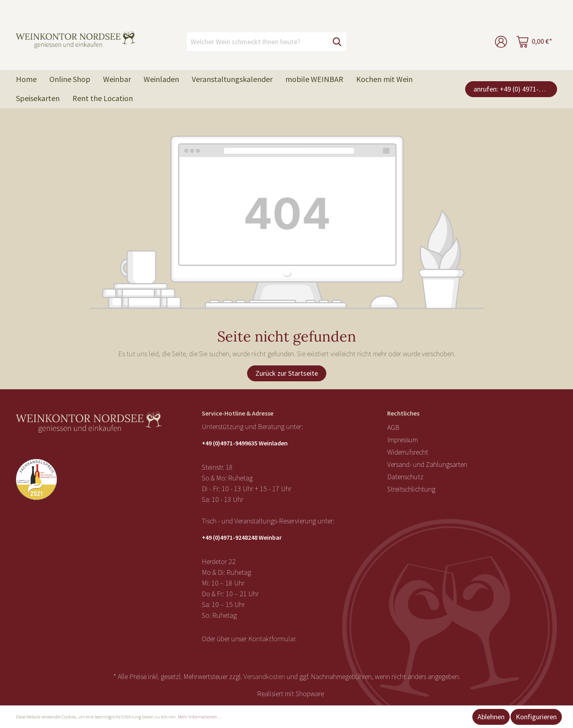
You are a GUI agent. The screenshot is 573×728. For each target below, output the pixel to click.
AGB (393, 427)
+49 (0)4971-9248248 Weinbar (242, 537)
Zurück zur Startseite (287, 373)
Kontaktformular (272, 639)
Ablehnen (491, 717)
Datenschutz (405, 477)
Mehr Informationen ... (200, 717)
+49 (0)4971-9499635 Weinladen (245, 443)
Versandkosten (264, 676)
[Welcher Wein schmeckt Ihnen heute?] (258, 42)
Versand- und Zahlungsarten (427, 464)
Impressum (402, 440)
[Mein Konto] (501, 42)
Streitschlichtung (411, 489)
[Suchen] (337, 42)
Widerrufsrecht (408, 452)
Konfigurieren (536, 717)
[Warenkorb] (534, 42)
